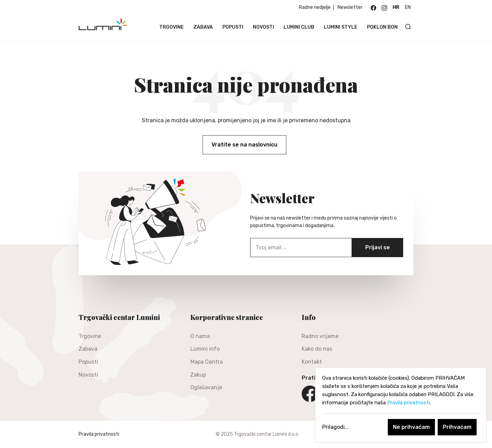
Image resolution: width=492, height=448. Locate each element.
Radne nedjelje (315, 7)
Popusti (233, 27)
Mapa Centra (207, 362)
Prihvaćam (457, 427)
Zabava (203, 27)
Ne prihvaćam (411, 427)
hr (396, 7)
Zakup (198, 375)
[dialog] (401, 405)
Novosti (263, 27)
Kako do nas (317, 349)
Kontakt (312, 362)
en (408, 7)
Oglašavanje (206, 387)
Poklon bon (382, 27)
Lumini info (205, 349)
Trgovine (172, 27)
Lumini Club (299, 27)
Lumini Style (341, 27)
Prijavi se (378, 247)
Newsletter (350, 7)
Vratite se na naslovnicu (244, 145)
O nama (200, 336)
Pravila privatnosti (99, 434)
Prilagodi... (336, 427)
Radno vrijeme (320, 336)
